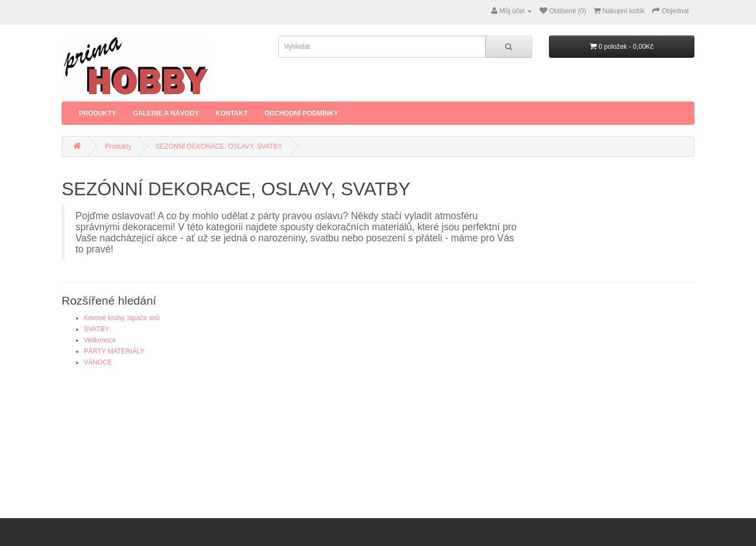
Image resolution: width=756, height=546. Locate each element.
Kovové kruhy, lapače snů (122, 318)
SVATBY (97, 329)
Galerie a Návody (166, 113)
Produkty (97, 113)
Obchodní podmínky (301, 113)
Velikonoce (100, 340)
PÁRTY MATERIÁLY (114, 351)
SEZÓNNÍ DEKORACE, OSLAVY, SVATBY (219, 146)
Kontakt (231, 113)
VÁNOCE (98, 362)
